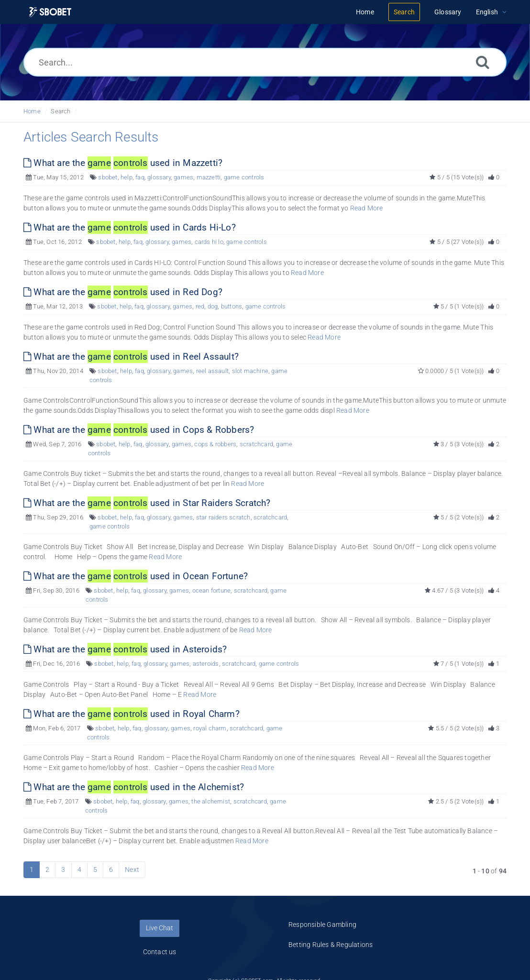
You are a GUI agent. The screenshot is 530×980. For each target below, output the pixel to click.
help (127, 177)
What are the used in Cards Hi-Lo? (130, 227)
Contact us (160, 952)
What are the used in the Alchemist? (134, 787)
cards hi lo (209, 242)
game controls (244, 177)
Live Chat (160, 928)
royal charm (210, 728)
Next (132, 870)
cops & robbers (215, 444)
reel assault (212, 371)
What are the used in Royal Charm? (132, 714)
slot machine (250, 371)
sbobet (108, 177)
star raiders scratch (223, 517)
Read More (367, 208)
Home (32, 111)
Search (61, 111)
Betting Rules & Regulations (331, 945)
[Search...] (265, 62)
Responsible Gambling (322, 925)
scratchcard (256, 444)
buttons (232, 306)
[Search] (483, 62)
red (200, 306)
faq (140, 177)
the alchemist (211, 801)
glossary (159, 177)
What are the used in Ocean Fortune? (136, 576)
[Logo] (50, 12)
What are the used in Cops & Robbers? (139, 430)
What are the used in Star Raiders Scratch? (147, 503)
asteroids (206, 664)
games (183, 177)
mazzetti (209, 177)
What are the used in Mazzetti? (123, 163)
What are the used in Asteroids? (125, 649)
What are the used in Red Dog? (123, 292)
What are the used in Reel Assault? (131, 357)
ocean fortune (212, 590)
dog (213, 306)
